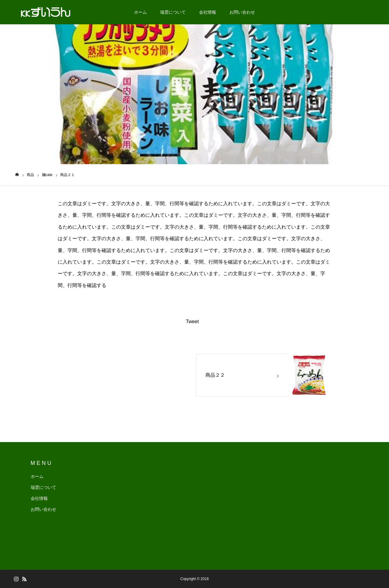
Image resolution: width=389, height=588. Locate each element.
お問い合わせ (242, 12)
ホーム (140, 12)
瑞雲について (173, 12)
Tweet (192, 322)
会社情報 (208, 12)
